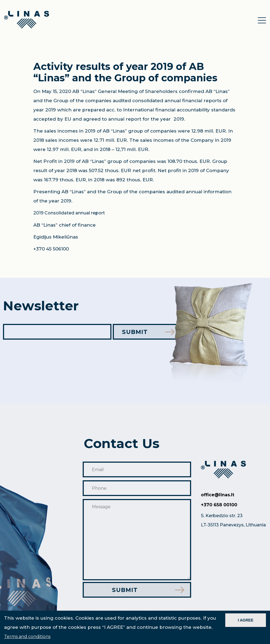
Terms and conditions (27, 637)
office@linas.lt (218, 495)
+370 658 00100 (219, 505)
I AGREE (245, 620)
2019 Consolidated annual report (69, 213)
